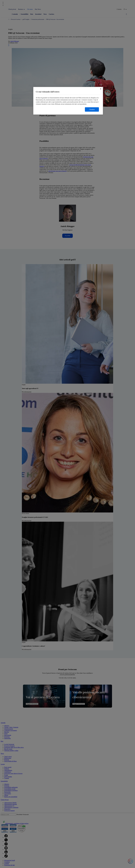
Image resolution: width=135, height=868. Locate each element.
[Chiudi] (101, 89)
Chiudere (92, 109)
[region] (68, 101)
